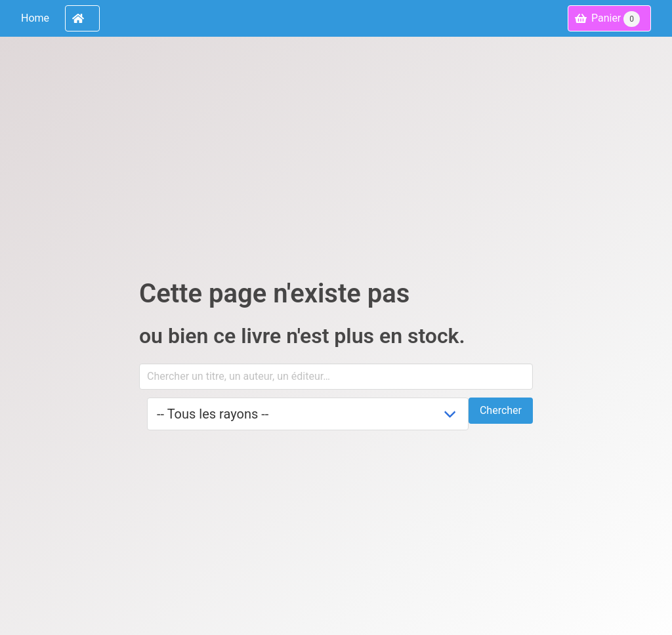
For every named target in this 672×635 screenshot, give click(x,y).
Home (35, 18)
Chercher (501, 410)
